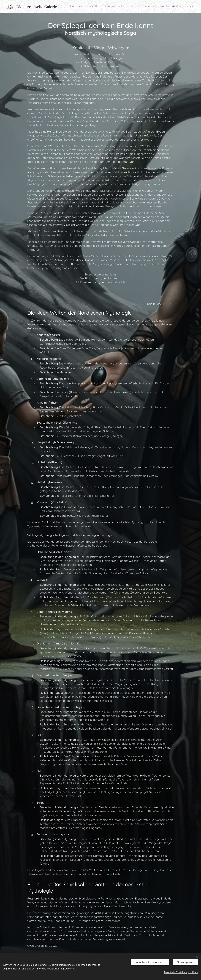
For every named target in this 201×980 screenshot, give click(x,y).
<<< (141, 304)
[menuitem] (77, 6)
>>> (171, 304)
